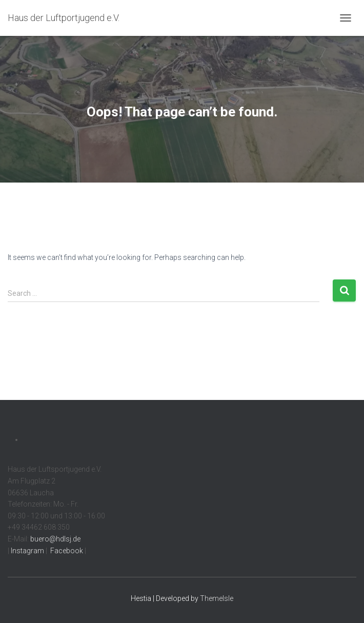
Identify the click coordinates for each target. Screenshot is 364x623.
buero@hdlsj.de (55, 539)
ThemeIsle (217, 598)
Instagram (27, 551)
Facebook (66, 551)
